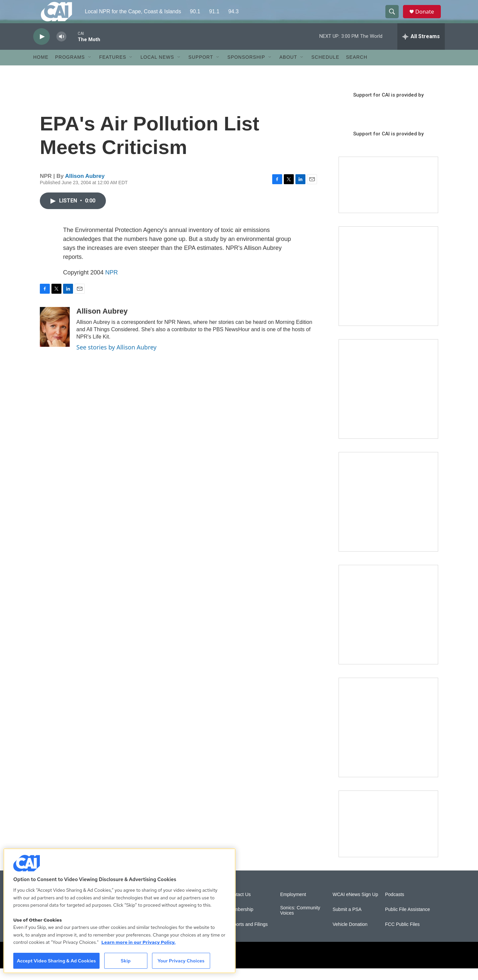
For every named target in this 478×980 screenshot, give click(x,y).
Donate (428, 17)
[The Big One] (388, 513)
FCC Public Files (402, 936)
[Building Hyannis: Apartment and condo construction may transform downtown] (388, 835)
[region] (119, 911)
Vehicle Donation (350, 936)
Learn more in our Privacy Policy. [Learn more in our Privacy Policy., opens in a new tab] (138, 942)
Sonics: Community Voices (300, 922)
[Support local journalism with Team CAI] (388, 197)
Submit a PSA (347, 921)
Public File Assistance (407, 921)
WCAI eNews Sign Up (355, 906)
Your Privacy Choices (181, 961)
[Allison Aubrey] (55, 339)
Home (41, 69)
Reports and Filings (248, 936)
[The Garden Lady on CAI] (388, 288)
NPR (112, 284)
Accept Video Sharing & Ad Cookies (56, 961)
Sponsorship (246, 69)
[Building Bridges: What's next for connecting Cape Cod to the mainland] (388, 626)
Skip (126, 961)
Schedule (325, 69)
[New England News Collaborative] (388, 739)
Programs (70, 69)
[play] (41, 48)
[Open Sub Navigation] (90, 69)
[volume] (61, 48)
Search (357, 69)
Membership (240, 921)
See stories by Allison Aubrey (116, 359)
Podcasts (395, 906)
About (288, 69)
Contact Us (239, 906)
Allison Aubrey (85, 188)
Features (113, 69)
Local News (157, 69)
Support (201, 69)
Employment (293, 906)
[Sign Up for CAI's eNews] (388, 401)
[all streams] (421, 48)
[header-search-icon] (394, 18)
